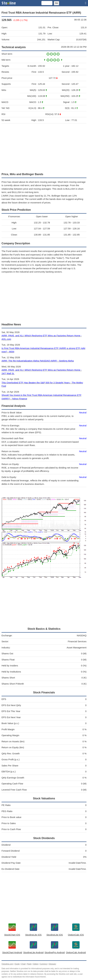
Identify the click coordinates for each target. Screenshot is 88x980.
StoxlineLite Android (33, 952)
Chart (23, 964)
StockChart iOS (12, 935)
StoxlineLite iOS (33, 935)
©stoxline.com (7, 964)
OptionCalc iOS (76, 935)
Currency (44, 964)
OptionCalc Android (76, 952)
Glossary (52, 964)
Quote (17, 964)
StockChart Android (12, 952)
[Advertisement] (44, 147)
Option (36, 964)
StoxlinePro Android (55, 952)
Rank (29, 964)
